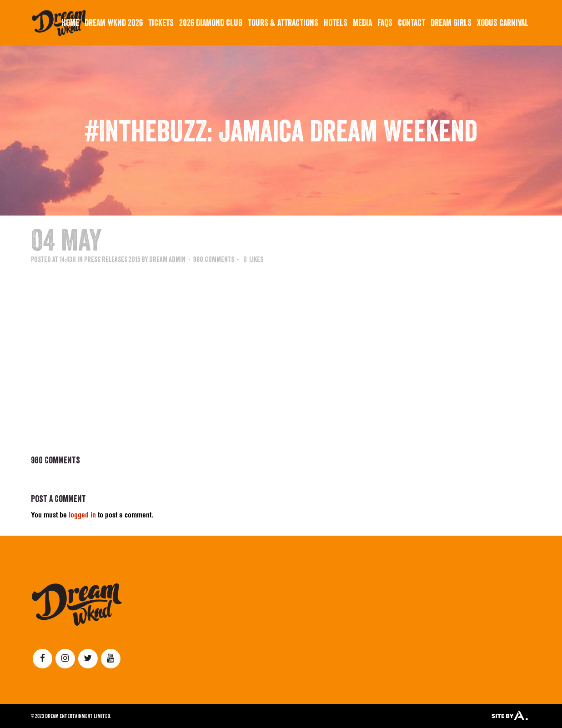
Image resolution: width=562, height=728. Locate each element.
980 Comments (214, 259)
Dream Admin (167, 259)
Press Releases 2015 (112, 259)
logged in (82, 516)
